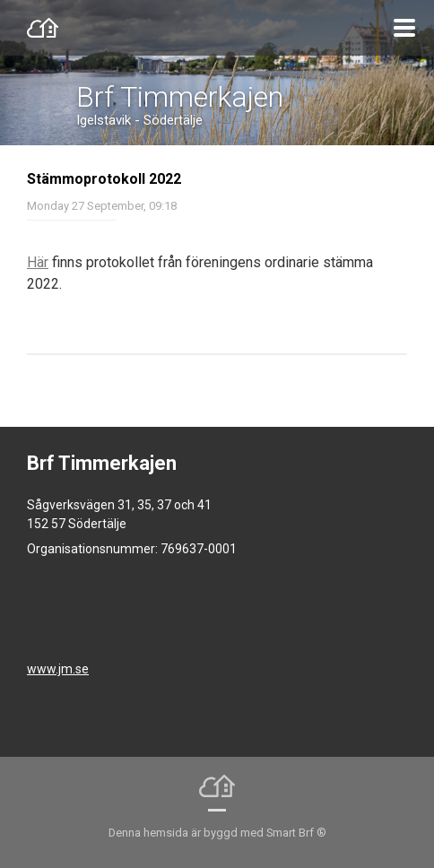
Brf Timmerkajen (180, 97)
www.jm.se (58, 669)
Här (38, 262)
